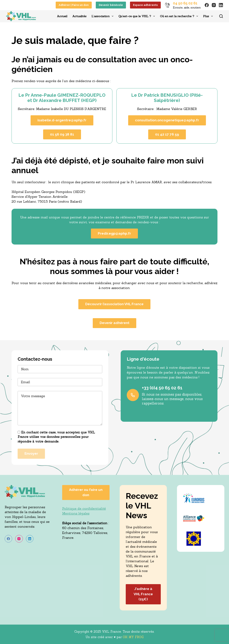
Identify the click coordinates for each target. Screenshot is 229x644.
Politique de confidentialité (84, 508)
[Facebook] (207, 5)
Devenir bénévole (111, 5)
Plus (209, 16)
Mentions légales (76, 513)
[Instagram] (214, 5)
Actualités (79, 16)
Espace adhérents (145, 5)
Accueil (62, 16)
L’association (103, 16)
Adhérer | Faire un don (74, 5)
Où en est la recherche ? (180, 16)
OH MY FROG (133, 637)
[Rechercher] (221, 16)
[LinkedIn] (221, 5)
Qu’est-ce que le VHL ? (137, 16)
